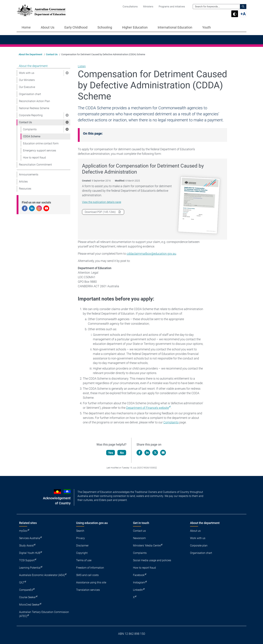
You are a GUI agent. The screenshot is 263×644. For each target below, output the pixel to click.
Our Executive (27, 87)
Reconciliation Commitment (35, 165)
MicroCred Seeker (29, 605)
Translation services (88, 590)
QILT (22, 582)
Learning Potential (30, 568)
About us (195, 531)
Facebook (139, 575)
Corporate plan (199, 546)
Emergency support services (40, 151)
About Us (48, 27)
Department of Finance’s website (148, 408)
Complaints (30, 129)
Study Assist (26, 546)
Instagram (139, 582)
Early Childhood (76, 27)
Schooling (105, 27)
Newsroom (139, 538)
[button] (67, 73)
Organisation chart (30, 94)
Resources (25, 189)
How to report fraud (34, 158)
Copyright (82, 553)
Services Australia (30, 538)
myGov (23, 531)
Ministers (148, 7)
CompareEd (26, 590)
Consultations (130, 7)
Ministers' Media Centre (147, 546)
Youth (207, 27)
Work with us (27, 73)
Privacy (81, 538)
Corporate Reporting (31, 115)
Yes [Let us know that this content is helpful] (111, 453)
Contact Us (52, 54)
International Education (175, 27)
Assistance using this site (91, 582)
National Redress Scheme (34, 108)
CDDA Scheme (32, 136)
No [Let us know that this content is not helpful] (122, 453)
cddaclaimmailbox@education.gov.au (151, 254)
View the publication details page (102, 202)
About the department (33, 66)
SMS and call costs (87, 575)
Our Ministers (27, 80)
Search (80, 531)
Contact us (139, 531)
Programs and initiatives (172, 7)
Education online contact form (41, 143)
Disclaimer (82, 546)
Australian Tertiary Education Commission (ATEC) (44, 614)
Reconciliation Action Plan (34, 101)
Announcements (29, 175)
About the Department (30, 54)
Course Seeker (27, 597)
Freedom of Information (90, 568)
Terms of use (84, 560)
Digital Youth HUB (30, 553)
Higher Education (135, 27)
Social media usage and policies (152, 560)
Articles (23, 182)
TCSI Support (27, 560)
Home (26, 27)
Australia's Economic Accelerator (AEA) (42, 575)
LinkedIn (138, 590)
